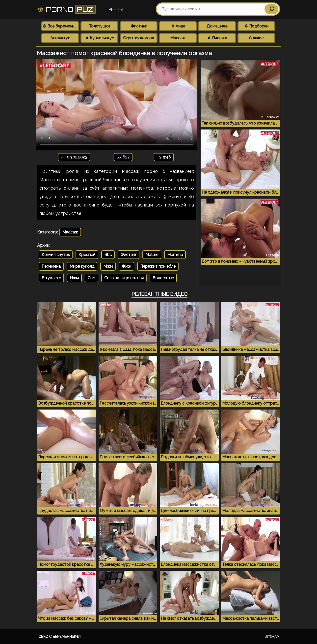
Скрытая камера (139, 38)
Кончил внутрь (56, 255)
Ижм (74, 278)
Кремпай (87, 255)
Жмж (126, 266)
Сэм (92, 278)
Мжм (108, 266)
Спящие (256, 38)
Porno (66, 9)
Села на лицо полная (124, 278)
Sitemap (272, 637)
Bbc (108, 255)
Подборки (256, 26)
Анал (178, 26)
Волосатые (163, 278)
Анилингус (60, 38)
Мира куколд (82, 266)
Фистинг (139, 26)
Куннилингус (99, 38)
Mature (152, 255)
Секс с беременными (59, 637)
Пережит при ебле (158, 266)
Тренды (114, 10)
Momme (175, 255)
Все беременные (61, 26)
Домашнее (217, 26)
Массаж (178, 38)
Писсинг (217, 38)
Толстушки (99, 26)
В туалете (51, 278)
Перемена (51, 266)
